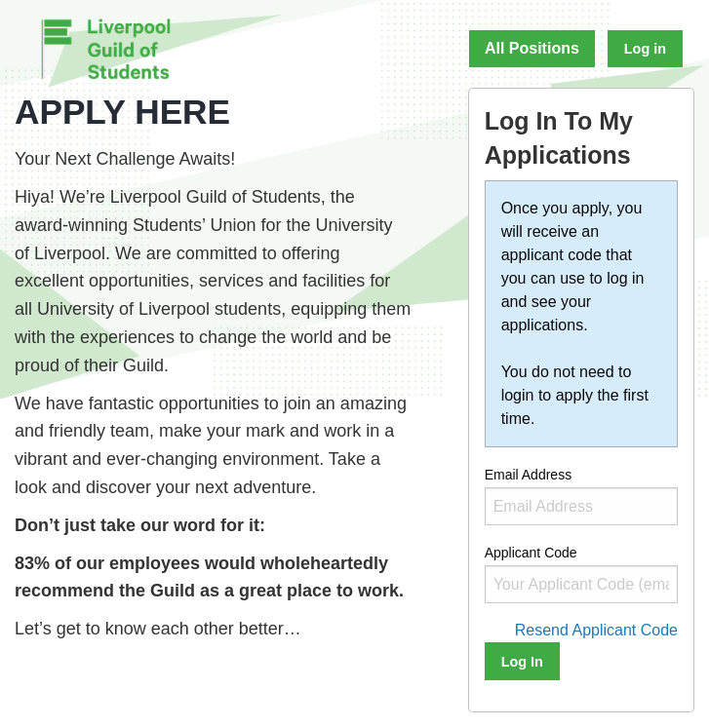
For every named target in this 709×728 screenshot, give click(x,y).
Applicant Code (581, 574)
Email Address (581, 496)
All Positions (532, 48)
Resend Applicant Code (596, 630)
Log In (522, 662)
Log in (645, 49)
